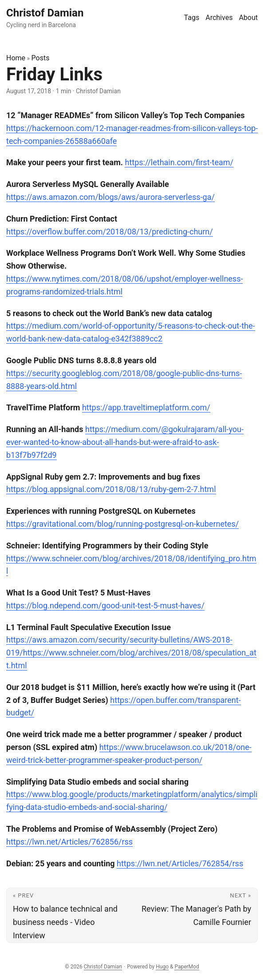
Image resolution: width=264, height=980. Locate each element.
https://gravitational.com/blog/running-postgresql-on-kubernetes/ (122, 524)
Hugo (162, 967)
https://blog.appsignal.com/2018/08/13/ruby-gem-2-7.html (111, 489)
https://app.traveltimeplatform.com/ (146, 407)
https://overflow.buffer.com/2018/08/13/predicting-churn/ (110, 232)
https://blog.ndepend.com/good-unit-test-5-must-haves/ (105, 605)
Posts (41, 58)
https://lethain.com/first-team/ (179, 162)
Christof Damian (103, 967)
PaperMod (187, 967)
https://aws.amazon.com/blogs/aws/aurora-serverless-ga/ (110, 197)
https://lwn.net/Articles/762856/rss (69, 842)
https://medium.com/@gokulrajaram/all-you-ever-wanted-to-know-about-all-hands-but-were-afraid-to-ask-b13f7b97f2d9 (125, 442)
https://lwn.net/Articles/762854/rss (180, 863)
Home (16, 58)
